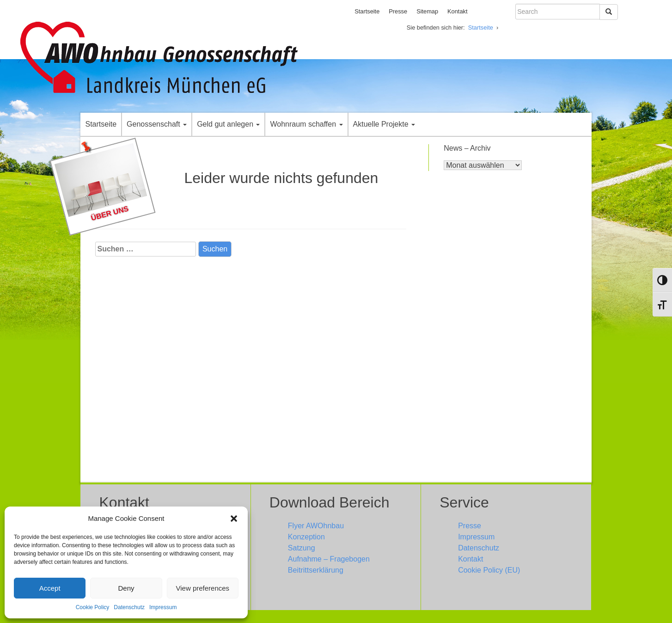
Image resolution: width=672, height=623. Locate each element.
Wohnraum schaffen (306, 124)
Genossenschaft (157, 124)
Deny (126, 588)
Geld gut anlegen (228, 124)
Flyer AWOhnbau (316, 526)
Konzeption (306, 537)
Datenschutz (129, 607)
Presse (398, 11)
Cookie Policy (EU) (489, 570)
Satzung (302, 548)
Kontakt (457, 11)
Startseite (367, 11)
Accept (50, 588)
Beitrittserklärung (316, 570)
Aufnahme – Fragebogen (329, 559)
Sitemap (427, 11)
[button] (234, 519)
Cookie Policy (93, 607)
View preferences (203, 588)
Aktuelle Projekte (384, 124)
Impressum (163, 607)
